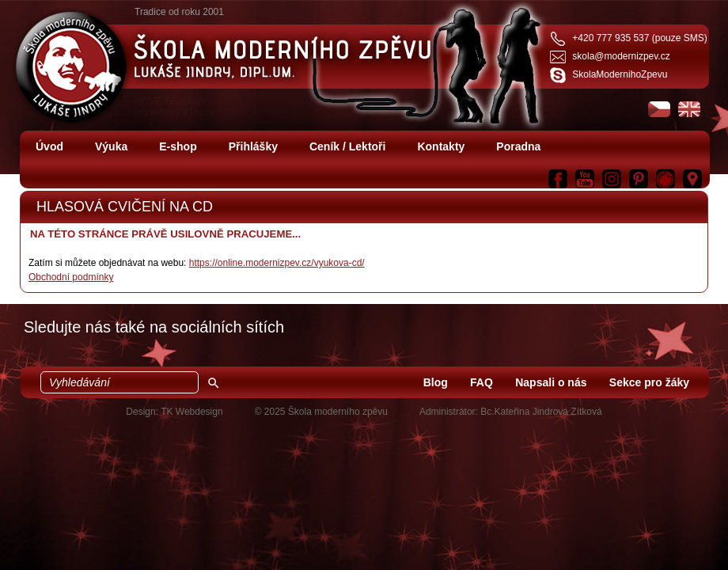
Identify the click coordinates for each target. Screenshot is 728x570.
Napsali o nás (551, 382)
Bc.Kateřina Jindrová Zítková (541, 412)
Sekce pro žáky (649, 382)
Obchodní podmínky (71, 277)
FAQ (482, 382)
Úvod (49, 146)
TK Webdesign (192, 412)
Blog (436, 382)
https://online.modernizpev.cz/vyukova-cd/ (277, 263)
